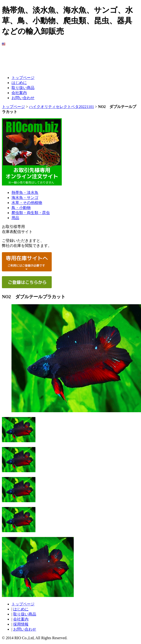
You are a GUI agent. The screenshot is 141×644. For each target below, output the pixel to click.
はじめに (19, 83)
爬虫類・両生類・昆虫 (31, 213)
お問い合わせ (23, 98)
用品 (15, 218)
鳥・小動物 (21, 208)
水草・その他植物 (27, 203)
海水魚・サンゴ (25, 198)
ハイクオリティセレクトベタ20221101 (61, 107)
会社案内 (19, 93)
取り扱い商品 (23, 88)
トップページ (23, 78)
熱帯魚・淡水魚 (25, 193)
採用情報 (21, 624)
